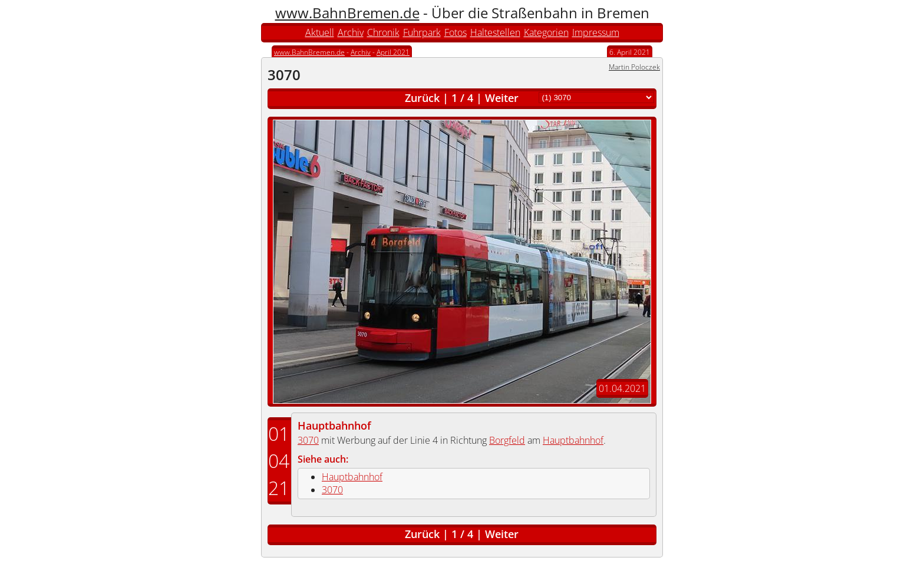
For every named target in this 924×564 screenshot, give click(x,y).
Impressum (596, 32)
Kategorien (546, 32)
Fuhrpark (422, 32)
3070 (308, 440)
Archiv (351, 32)
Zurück (422, 98)
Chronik (383, 32)
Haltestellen (495, 32)
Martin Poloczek (634, 67)
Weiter (502, 98)
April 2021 (393, 52)
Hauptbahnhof (334, 426)
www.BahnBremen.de (347, 13)
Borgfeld (507, 440)
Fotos (456, 32)
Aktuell (320, 32)
